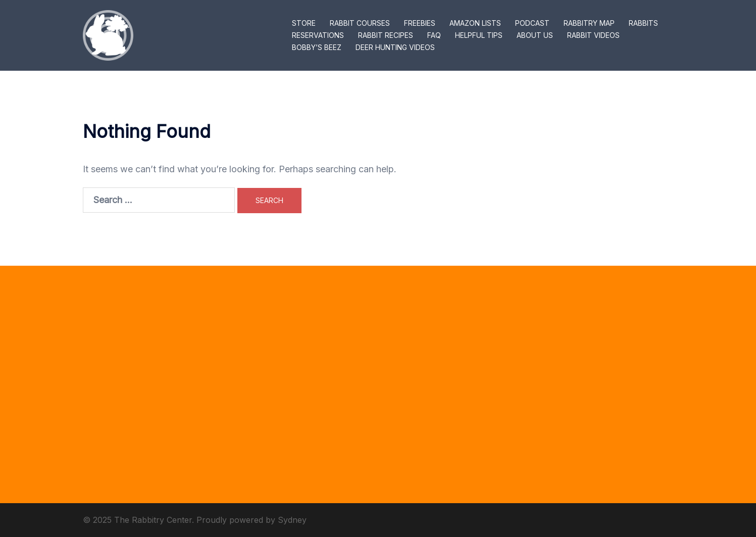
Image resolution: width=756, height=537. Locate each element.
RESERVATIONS (318, 35)
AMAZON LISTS (475, 23)
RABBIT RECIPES (386, 35)
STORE (304, 23)
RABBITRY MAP (589, 23)
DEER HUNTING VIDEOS (395, 47)
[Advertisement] (378, 384)
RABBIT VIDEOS (593, 35)
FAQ (434, 35)
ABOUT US (535, 35)
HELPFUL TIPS (479, 35)
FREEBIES (420, 23)
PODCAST (532, 23)
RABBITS (643, 23)
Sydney (292, 520)
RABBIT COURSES (360, 23)
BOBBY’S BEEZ (317, 47)
